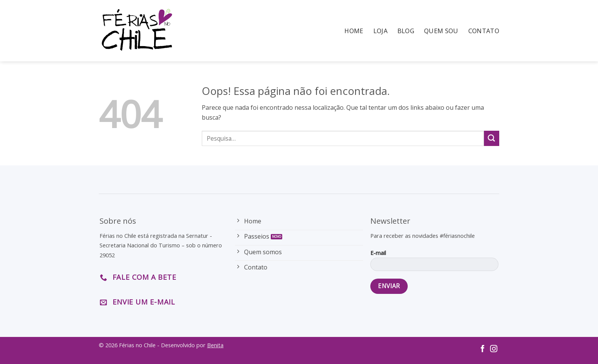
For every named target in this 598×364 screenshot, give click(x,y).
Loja (380, 31)
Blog (406, 31)
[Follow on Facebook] (483, 349)
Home (354, 31)
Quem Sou (441, 31)
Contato (484, 31)
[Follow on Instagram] (494, 349)
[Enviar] (492, 138)
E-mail (434, 263)
